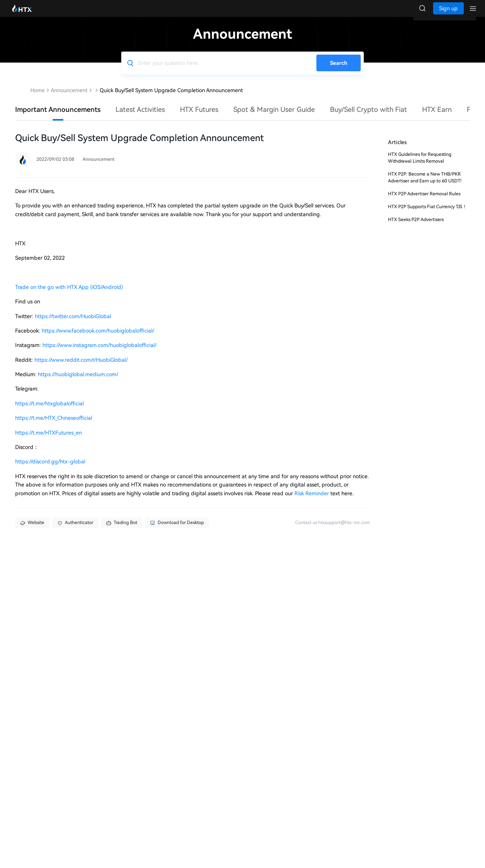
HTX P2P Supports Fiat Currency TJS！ (427, 214)
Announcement (69, 98)
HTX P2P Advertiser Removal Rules (424, 201)
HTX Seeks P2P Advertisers (416, 227)
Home (38, 98)
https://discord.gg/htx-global (50, 469)
